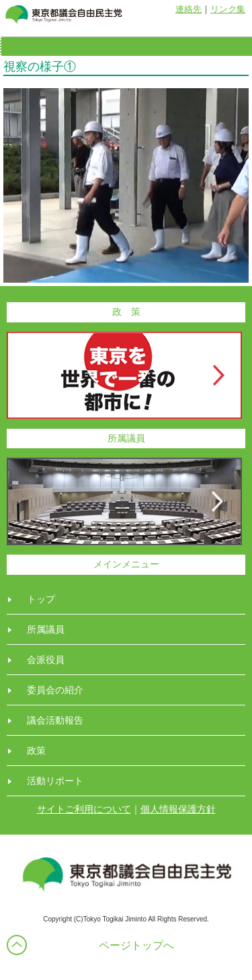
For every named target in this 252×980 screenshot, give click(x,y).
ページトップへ (136, 945)
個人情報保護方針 (178, 809)
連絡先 (188, 9)
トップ (41, 599)
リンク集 (228, 9)
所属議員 (46, 629)
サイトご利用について (84, 809)
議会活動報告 (55, 720)
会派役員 (46, 660)
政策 (36, 750)
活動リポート (55, 781)
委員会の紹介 (55, 690)
